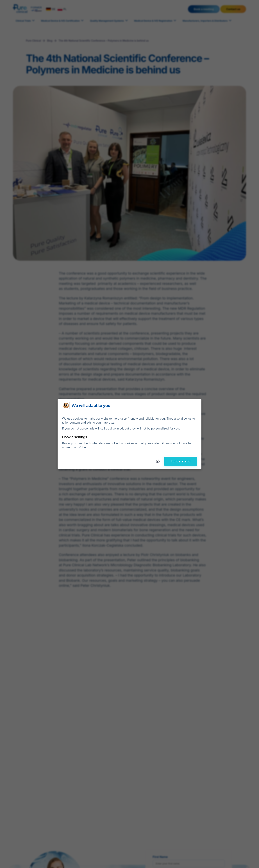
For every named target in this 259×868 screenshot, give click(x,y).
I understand (181, 461)
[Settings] (158, 461)
